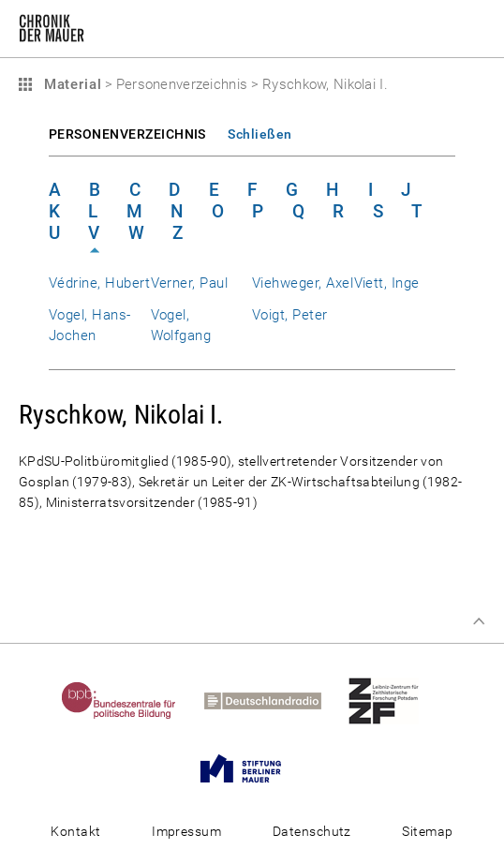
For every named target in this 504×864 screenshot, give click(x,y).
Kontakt (75, 831)
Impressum (186, 831)
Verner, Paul (190, 283)
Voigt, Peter (290, 315)
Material (70, 84)
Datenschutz (312, 831)
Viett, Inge (387, 283)
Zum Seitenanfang (479, 621)
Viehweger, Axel (303, 283)
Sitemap (427, 831)
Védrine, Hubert (99, 283)
